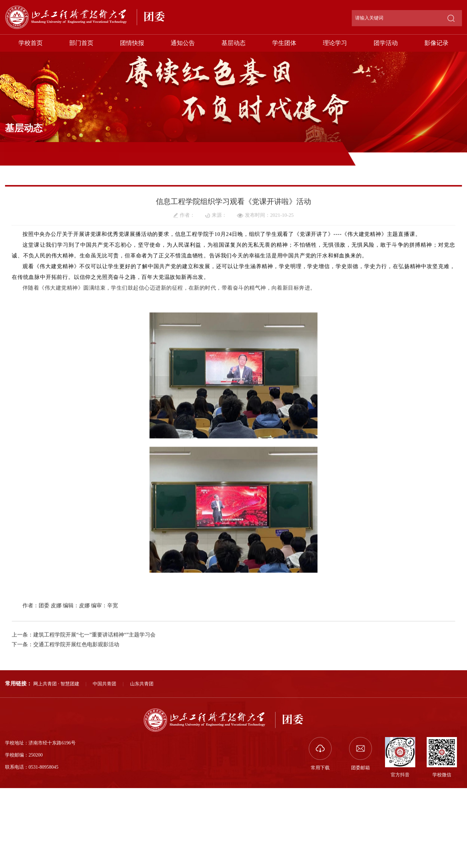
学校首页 (31, 43)
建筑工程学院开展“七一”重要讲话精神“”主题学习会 (94, 686)
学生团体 (284, 43)
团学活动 (386, 43)
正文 (459, 172)
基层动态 (233, 43)
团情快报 (132, 43)
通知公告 (183, 43)
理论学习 (335, 43)
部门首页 (81, 43)
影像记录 (436, 43)
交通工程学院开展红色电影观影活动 (76, 695)
